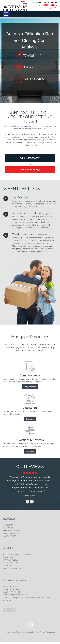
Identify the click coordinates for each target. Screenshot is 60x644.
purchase (25, 126)
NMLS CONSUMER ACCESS (15, 568)
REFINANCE (8, 528)
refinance (36, 126)
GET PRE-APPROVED (13, 530)
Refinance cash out (34, 78)
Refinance (29, 66)
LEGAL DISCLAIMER (12, 563)
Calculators (30, 419)
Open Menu (6, 14)
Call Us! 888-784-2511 (30, 158)
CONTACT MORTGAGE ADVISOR (17, 554)
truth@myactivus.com (18, 595)
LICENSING (8, 565)
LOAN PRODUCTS (11, 533)
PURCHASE (8, 525)
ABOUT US (8, 557)
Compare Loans (30, 387)
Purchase (29, 55)
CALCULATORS (10, 536)
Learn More (30, 451)
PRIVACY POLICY (11, 560)
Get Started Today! (30, 169)
